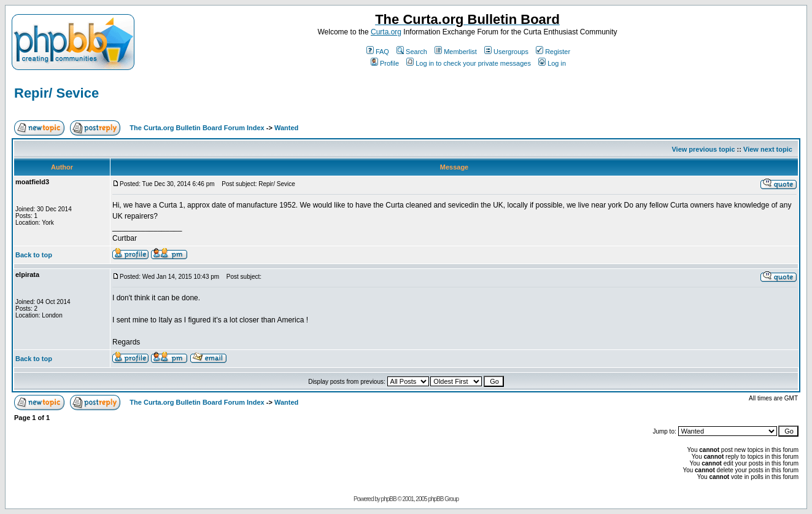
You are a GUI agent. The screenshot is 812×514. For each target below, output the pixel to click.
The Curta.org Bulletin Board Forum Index (197, 128)
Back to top (34, 255)
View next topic (768, 149)
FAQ (378, 52)
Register (553, 52)
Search (412, 52)
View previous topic (703, 149)
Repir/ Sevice (56, 93)
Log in (552, 63)
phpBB (389, 499)
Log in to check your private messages (469, 63)
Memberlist (456, 52)
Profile (385, 63)
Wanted (286, 128)
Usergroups (506, 52)
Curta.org (386, 32)
